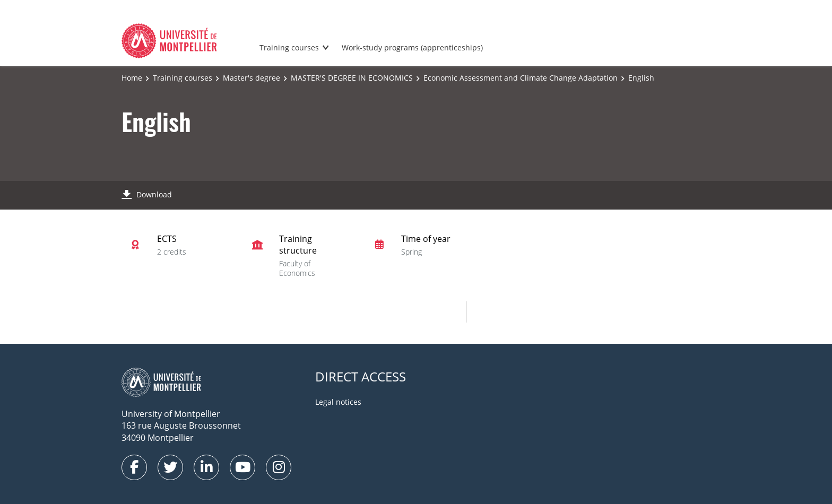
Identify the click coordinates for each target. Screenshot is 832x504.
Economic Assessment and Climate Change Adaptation (521, 78)
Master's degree (252, 78)
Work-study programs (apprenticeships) (412, 47)
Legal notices (338, 402)
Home (132, 78)
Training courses (289, 47)
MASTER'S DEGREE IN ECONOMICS (352, 78)
